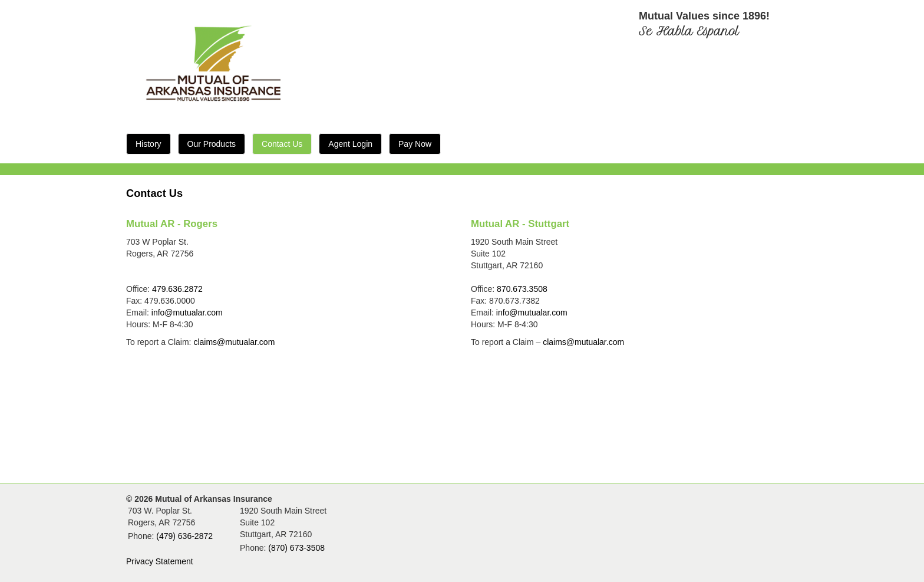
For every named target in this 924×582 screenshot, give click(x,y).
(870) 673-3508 (296, 548)
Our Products (212, 144)
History (148, 144)
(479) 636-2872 (184, 536)
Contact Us (282, 144)
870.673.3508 (522, 289)
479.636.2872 (177, 289)
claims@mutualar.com (234, 342)
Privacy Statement (160, 561)
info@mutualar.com (187, 313)
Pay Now (415, 144)
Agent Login (350, 144)
